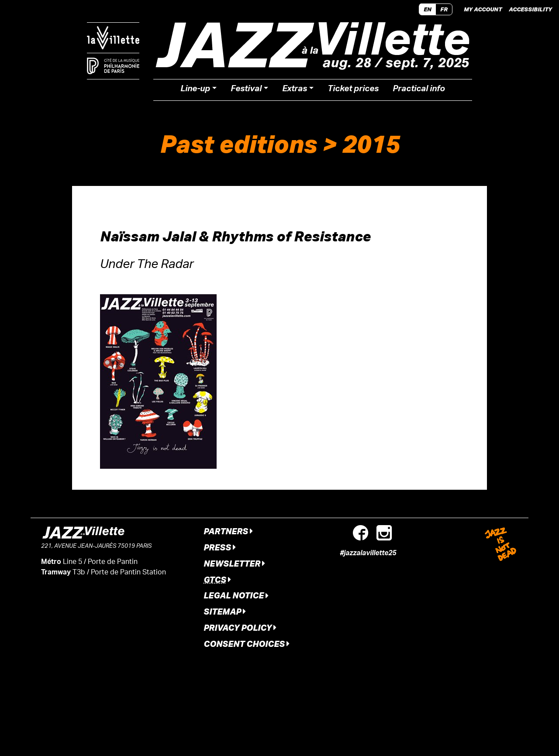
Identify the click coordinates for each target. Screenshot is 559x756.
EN (428, 9)
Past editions (238, 143)
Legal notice (236, 595)
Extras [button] (295, 90)
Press (220, 547)
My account (483, 9)
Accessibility (530, 9)
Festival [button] (246, 90)
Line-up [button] (195, 90)
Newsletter (234, 563)
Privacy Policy (240, 627)
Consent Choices (247, 644)
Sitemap (225, 611)
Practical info (419, 90)
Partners (228, 531)
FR (444, 9)
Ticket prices (353, 90)
